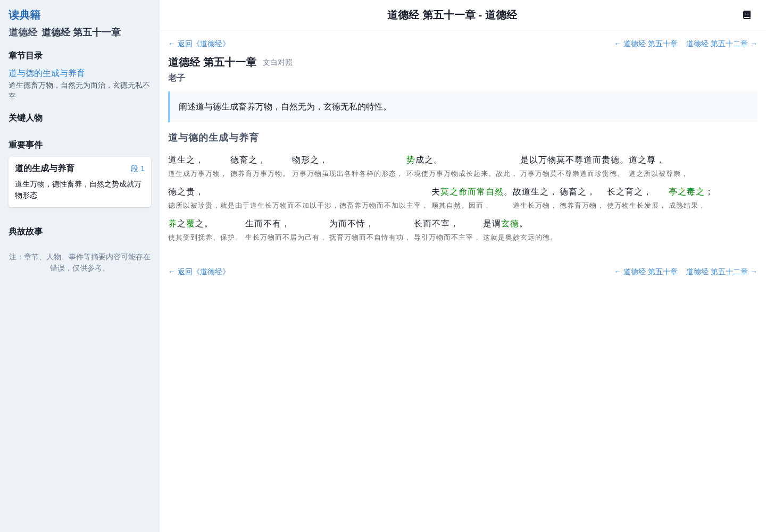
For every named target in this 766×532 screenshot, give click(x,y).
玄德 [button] (510, 223)
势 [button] (411, 160)
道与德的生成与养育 (47, 73)
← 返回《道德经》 (199, 44)
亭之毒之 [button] (687, 192)
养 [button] (173, 223)
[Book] (747, 15)
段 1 (138, 168)
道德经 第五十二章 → (722, 44)
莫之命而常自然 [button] (472, 192)
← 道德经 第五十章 (646, 44)
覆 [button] (191, 223)
